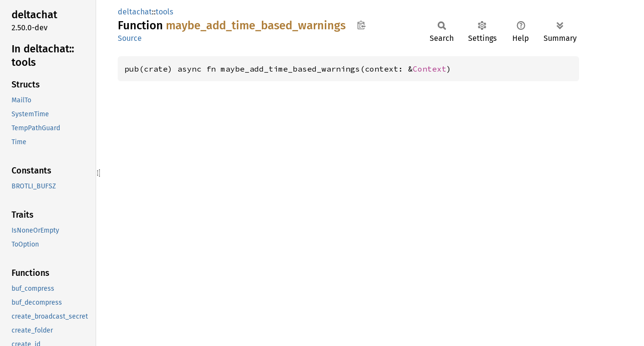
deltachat (135, 12)
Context (430, 69)
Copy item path (361, 25)
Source (130, 38)
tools (164, 12)
